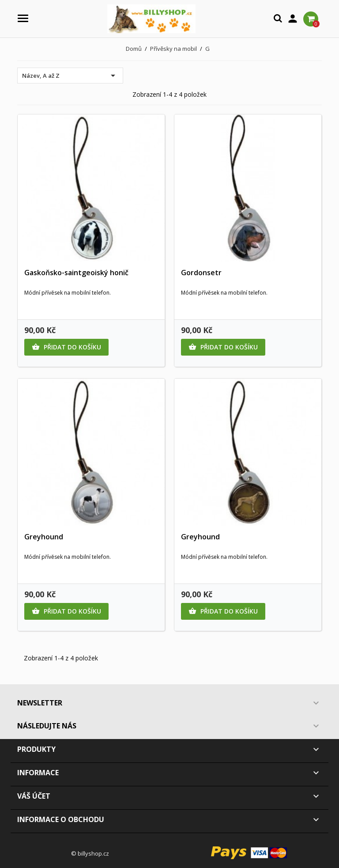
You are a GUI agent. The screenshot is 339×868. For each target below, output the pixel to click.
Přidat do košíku (66, 347)
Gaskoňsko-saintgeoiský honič (76, 273)
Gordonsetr (201, 273)
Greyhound (44, 537)
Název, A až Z (70, 76)
